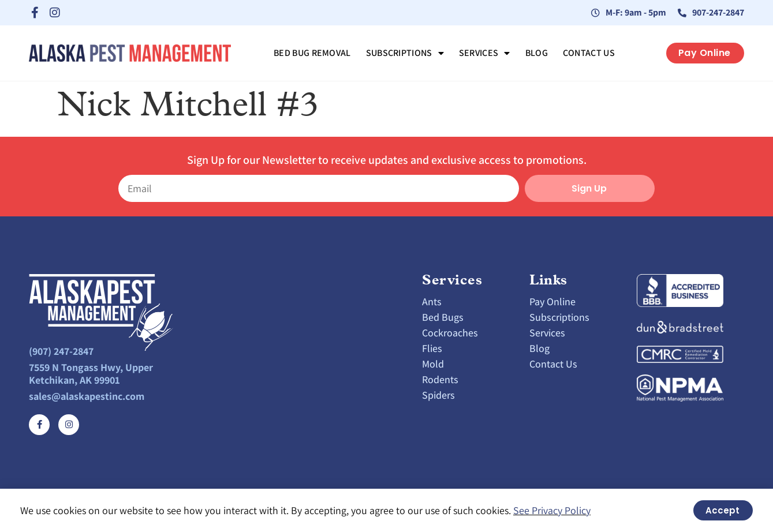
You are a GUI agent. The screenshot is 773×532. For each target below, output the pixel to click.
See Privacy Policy (552, 510)
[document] (386, 266)
